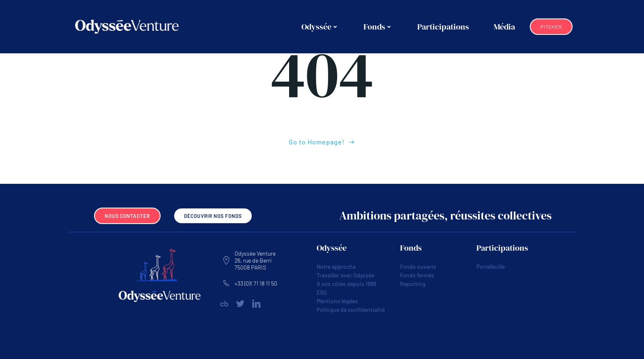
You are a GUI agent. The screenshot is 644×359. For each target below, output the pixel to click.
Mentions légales (337, 301)
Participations (443, 27)
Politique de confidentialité (351, 310)
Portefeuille (491, 266)
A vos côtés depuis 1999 (346, 284)
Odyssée (320, 27)
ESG (322, 292)
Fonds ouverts (418, 266)
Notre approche (336, 266)
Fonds (378, 27)
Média (504, 27)
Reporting (413, 284)
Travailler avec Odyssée (345, 275)
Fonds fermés (417, 275)
